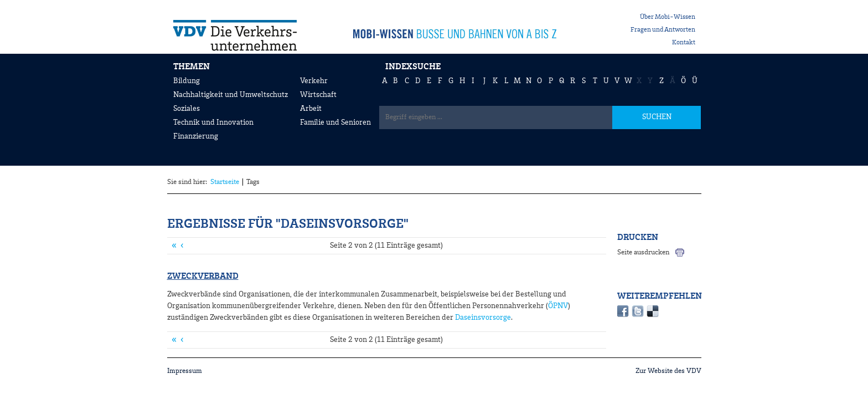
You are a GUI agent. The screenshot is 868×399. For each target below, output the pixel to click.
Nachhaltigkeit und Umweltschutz (231, 95)
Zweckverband (203, 277)
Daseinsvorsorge (483, 318)
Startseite (225, 182)
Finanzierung (196, 136)
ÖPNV (558, 306)
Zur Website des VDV (668, 371)
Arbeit (311, 109)
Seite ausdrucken (643, 252)
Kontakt (684, 43)
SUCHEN (657, 117)
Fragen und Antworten (663, 30)
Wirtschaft (318, 95)
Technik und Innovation (213, 122)
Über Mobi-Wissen (668, 17)
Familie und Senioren (335, 122)
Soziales (187, 109)
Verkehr (314, 81)
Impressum (185, 371)
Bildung (187, 81)
